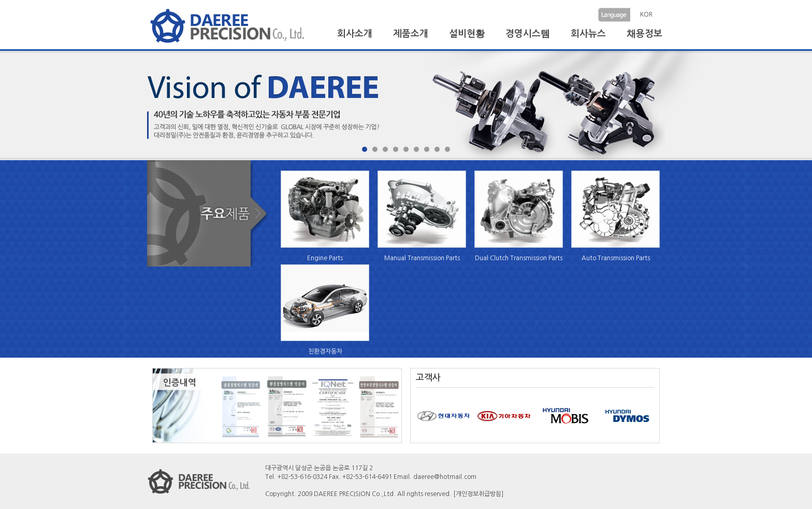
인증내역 (180, 383)
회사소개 (355, 34)
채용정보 (644, 34)
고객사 (428, 378)
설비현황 (467, 34)
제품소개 (411, 34)
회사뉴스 (588, 34)
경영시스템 (528, 34)
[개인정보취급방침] (478, 494)
